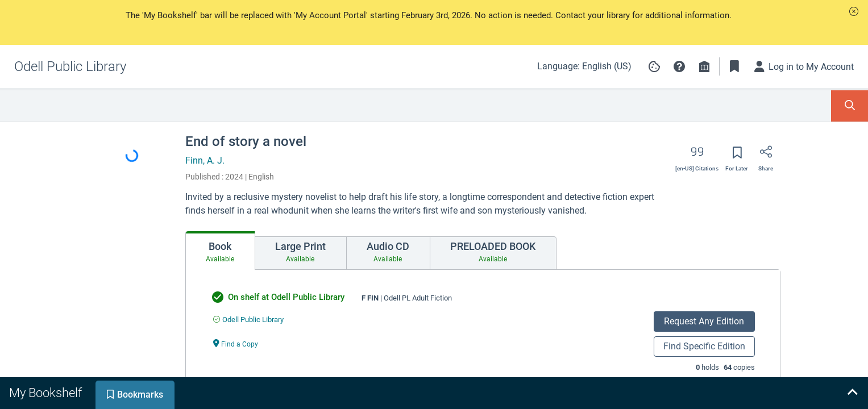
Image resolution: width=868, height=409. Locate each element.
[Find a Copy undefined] (236, 343)
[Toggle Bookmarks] (734, 66)
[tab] (220, 251)
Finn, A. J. (205, 160)
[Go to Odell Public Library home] (70, 66)
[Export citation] (697, 156)
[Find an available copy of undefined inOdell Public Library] (248, 320)
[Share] (766, 156)
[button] (854, 11)
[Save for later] (737, 156)
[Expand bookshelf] (852, 393)
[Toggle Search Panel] (850, 106)
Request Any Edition (704, 321)
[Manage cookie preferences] (654, 66)
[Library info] (704, 66)
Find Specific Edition (704, 346)
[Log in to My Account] (804, 66)
